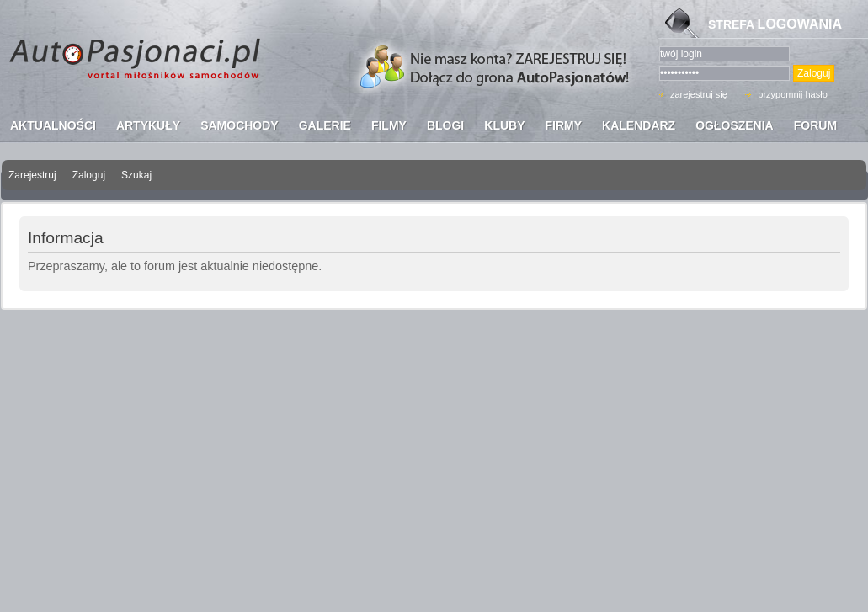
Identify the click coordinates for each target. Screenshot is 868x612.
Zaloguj (89, 175)
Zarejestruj (32, 175)
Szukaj (136, 175)
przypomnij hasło (793, 94)
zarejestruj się (699, 94)
